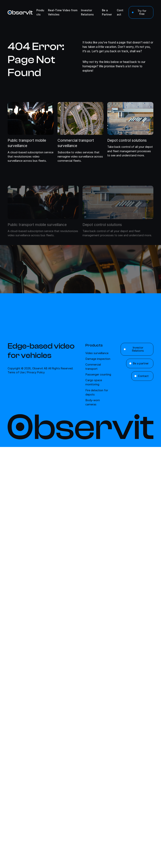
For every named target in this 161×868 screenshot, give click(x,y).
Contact (143, 376)
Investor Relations (138, 349)
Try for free (142, 12)
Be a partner (141, 363)
